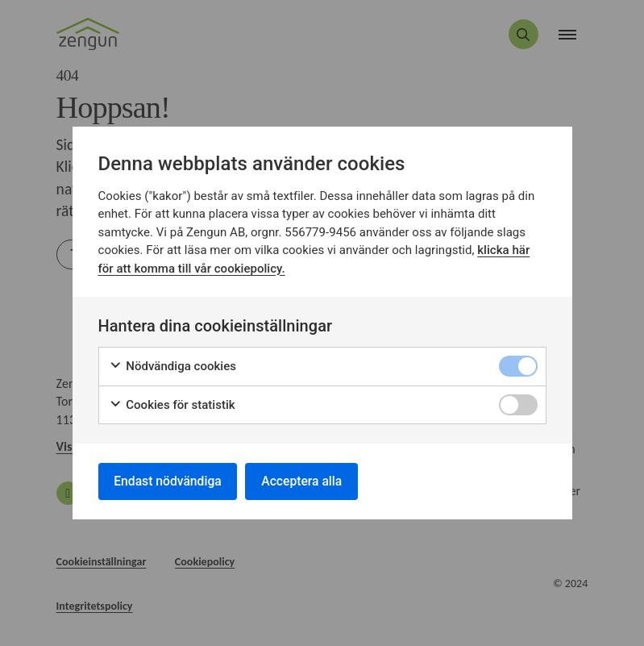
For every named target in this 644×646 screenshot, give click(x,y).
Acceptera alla (308, 481)
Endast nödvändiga (170, 481)
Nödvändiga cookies (173, 366)
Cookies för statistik (172, 404)
